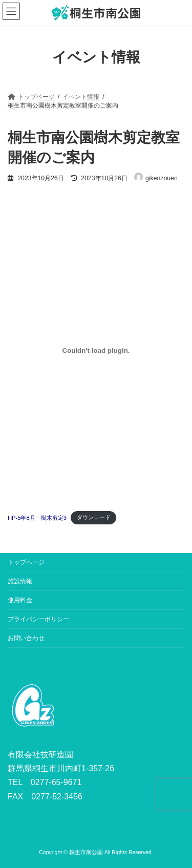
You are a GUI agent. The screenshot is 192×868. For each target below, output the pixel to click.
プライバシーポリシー (38, 619)
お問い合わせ (26, 638)
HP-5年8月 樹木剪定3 (37, 517)
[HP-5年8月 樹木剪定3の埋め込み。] (96, 351)
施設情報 (20, 581)
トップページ (26, 562)
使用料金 (20, 600)
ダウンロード (94, 517)
